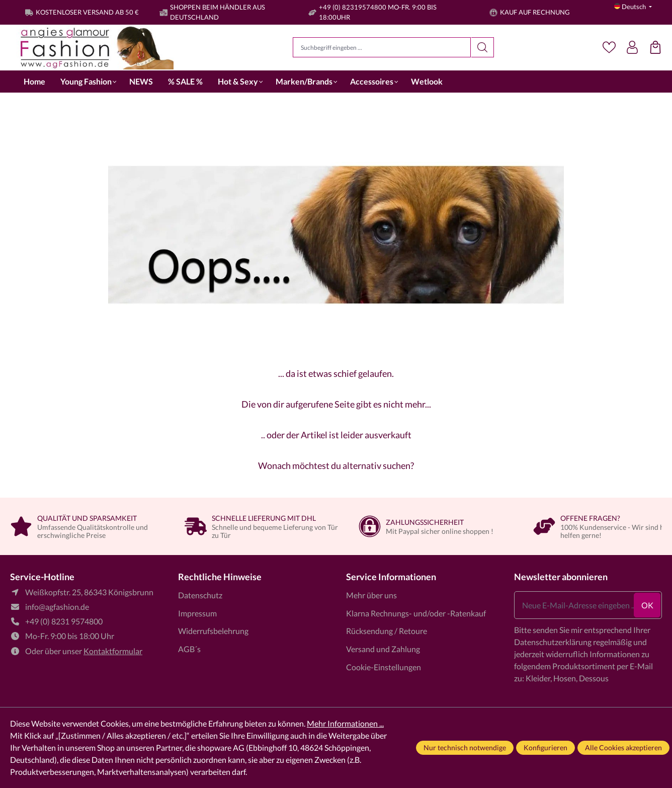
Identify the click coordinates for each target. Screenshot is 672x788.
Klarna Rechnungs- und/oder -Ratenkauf (416, 613)
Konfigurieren (545, 747)
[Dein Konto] (632, 47)
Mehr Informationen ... (345, 723)
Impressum (197, 613)
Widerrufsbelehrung (213, 631)
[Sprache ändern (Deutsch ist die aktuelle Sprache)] (633, 7)
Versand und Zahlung (383, 649)
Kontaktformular (113, 651)
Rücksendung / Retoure (387, 631)
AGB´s (189, 649)
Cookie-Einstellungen (384, 667)
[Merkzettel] (609, 47)
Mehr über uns (371, 595)
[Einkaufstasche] (655, 47)
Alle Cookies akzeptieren (623, 747)
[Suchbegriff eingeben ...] (382, 47)
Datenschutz (200, 595)
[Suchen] (483, 47)
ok (647, 605)
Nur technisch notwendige (465, 747)
